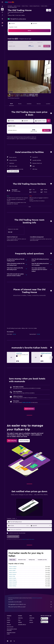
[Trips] (2, 19)
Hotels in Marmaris (13, 582)
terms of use (25, 539)
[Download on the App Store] (44, 622)
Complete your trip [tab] (42, 560)
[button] (2, 2)
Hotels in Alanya (12, 574)
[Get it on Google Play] (44, 618)
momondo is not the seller (30, 602)
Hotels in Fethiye (12, 586)
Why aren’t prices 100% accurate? (30, 607)
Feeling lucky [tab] (32, 560)
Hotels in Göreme (13, 584)
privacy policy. (32, 539)
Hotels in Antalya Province (34, 6)
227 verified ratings (21, 19)
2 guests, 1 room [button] (13, 27)
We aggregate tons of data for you (30, 604)
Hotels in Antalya (12, 569)
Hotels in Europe (17, 6)
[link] (29, 409)
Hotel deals (10, 6)
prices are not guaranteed (37, 598)
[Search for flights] (2, 6)
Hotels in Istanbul (13, 567)
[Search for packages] (2, 15)
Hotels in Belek (12, 571)
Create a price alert (26, 403)
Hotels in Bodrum (13, 572)
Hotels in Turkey (25, 6)
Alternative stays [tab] (22, 560)
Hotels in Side (12, 576)
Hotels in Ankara (12, 578)
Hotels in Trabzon (13, 580)
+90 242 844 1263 (12, 17)
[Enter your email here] (31, 530)
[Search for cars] (2, 12)
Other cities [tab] (12, 560)
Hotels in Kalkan (44, 6)
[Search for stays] (2, 9)
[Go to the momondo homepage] (10, 2)
